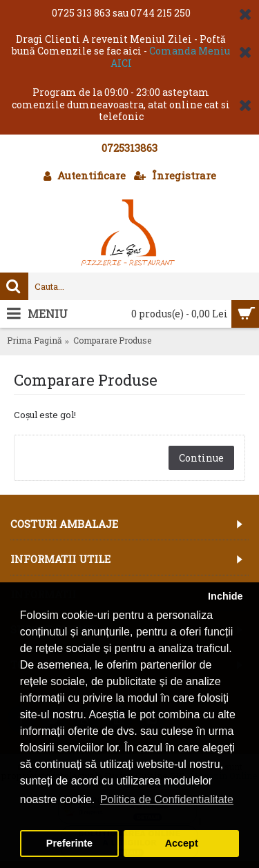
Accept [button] (182, 843)
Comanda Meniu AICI (171, 57)
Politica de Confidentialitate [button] (167, 799)
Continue (201, 458)
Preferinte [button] (69, 843)
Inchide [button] (225, 596)
